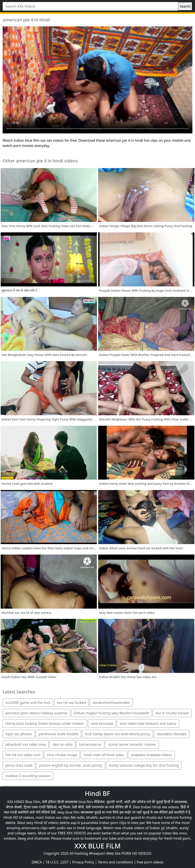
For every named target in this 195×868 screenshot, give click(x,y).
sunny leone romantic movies (132, 744)
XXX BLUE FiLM (97, 846)
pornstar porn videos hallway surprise (36, 713)
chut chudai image (62, 755)
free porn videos (150, 862)
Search (185, 6)
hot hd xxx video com (23, 755)
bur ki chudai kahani (172, 713)
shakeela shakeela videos (151, 755)
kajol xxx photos (19, 734)
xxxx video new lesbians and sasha (148, 723)
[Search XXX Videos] (90, 6)
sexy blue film (68, 812)
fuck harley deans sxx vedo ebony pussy (118, 734)
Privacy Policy (83, 862)
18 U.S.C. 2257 (57, 862)
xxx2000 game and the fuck (28, 703)
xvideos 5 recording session (28, 776)
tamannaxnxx (90, 744)
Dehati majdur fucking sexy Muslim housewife (112, 713)
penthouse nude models (58, 734)
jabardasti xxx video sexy (26, 744)
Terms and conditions (115, 862)
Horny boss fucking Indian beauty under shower (45, 723)
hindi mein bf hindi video (104, 755)
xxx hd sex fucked (71, 703)
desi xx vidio (62, 744)
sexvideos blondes (172, 734)
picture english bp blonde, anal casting (71, 765)
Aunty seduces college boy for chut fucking (144, 765)
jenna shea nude (19, 765)
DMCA (37, 862)
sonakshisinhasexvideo (111, 703)
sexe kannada (102, 723)
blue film (86, 802)
